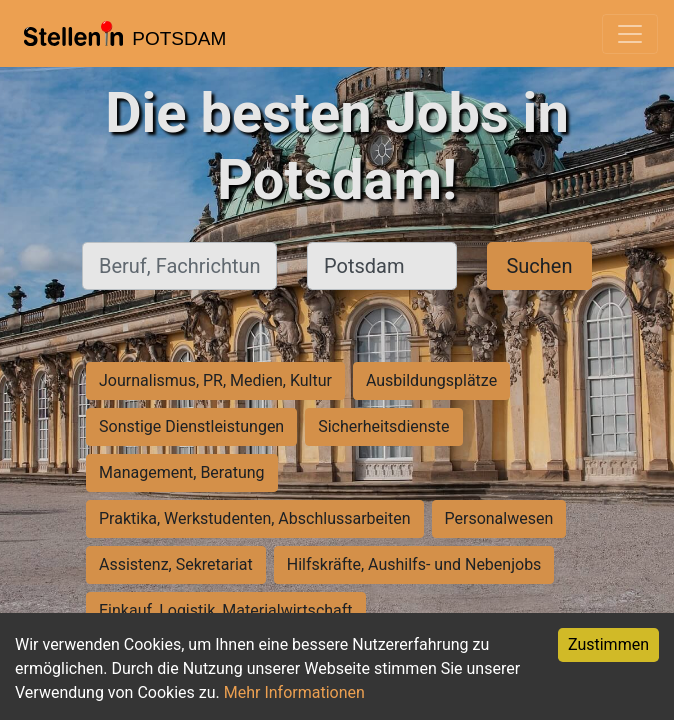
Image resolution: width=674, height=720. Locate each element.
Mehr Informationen (294, 692)
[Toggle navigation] (630, 34)
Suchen (539, 266)
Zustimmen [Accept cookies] (608, 644)
